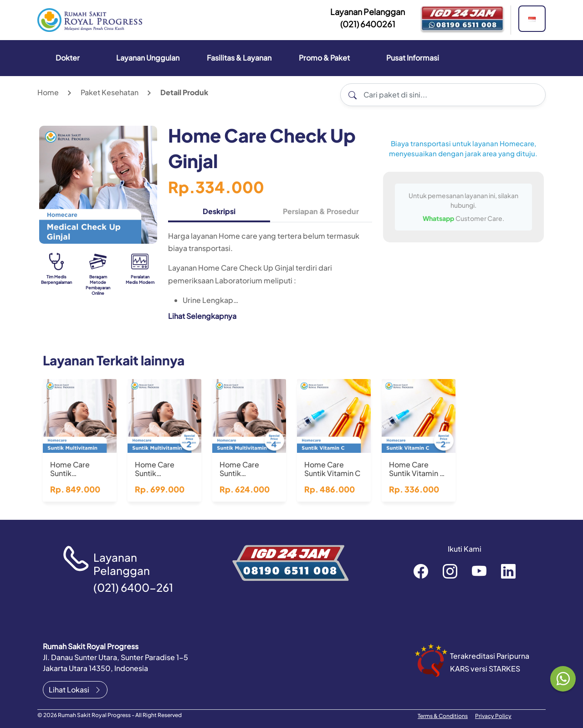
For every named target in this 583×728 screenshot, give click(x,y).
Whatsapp (439, 218)
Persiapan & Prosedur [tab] (321, 211)
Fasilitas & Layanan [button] (239, 58)
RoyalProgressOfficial (479, 571)
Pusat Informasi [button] (413, 58)
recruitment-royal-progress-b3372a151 (508, 571)
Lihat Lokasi (75, 690)
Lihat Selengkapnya (202, 316)
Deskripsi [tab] (219, 211)
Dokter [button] (68, 58)
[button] (532, 19)
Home (48, 92)
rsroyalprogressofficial (421, 571)
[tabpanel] (270, 279)
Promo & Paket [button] (324, 58)
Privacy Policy (493, 716)
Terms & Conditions (443, 716)
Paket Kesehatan (110, 92)
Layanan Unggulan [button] (148, 58)
